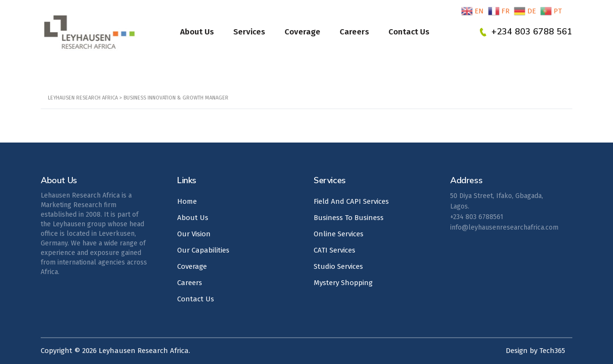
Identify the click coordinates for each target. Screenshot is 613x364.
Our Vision (194, 234)
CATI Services (335, 250)
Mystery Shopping (343, 283)
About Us (197, 32)
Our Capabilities (203, 250)
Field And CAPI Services (351, 201)
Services (249, 32)
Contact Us (409, 32)
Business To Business (349, 218)
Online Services (339, 234)
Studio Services (338, 266)
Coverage (302, 32)
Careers (354, 32)
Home (187, 201)
